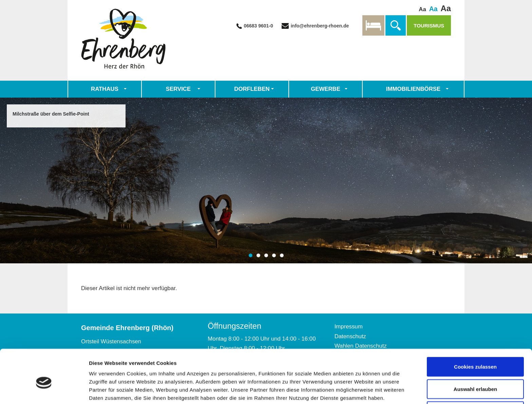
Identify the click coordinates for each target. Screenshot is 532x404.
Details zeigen (361, 387)
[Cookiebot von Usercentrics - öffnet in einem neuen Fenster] (44, 391)
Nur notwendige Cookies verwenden (475, 382)
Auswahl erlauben (475, 356)
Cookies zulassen (475, 333)
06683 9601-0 (258, 26)
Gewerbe (326, 89)
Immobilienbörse (413, 89)
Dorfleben (252, 89)
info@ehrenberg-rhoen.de (319, 26)
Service (178, 89)
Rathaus (105, 89)
